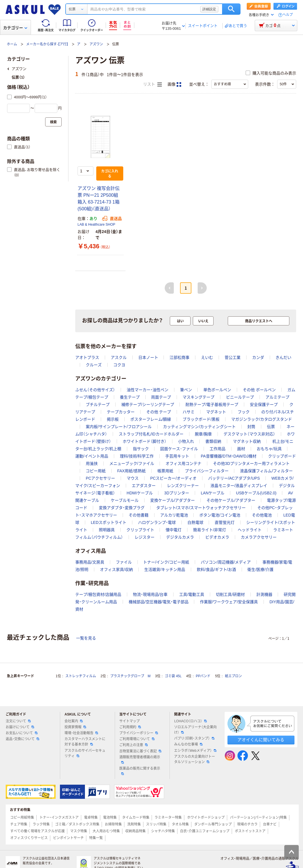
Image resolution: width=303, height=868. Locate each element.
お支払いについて (22, 733)
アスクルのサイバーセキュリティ (85, 753)
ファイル (124, 562)
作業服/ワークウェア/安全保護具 (229, 602)
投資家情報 (75, 727)
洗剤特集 (134, 824)
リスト (152, 84)
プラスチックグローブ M (130, 676)
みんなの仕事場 (188, 744)
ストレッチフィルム (81, 676)
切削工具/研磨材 (230, 594)
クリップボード (282, 456)
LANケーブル (213, 493)
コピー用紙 (96, 471)
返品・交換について (22, 739)
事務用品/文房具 (90, 562)
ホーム (12, 44)
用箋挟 (92, 463)
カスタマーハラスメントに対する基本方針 (85, 742)
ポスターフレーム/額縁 (151, 419)
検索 (231, 9)
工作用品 (218, 449)
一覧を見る (86, 638)
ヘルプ (288, 15)
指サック (141, 449)
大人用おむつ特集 (106, 831)
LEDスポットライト (109, 522)
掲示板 (113, 419)
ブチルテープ (98, 405)
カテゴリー (15, 28)
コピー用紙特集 (22, 818)
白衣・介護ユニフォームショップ (205, 831)
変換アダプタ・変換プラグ (122, 508)
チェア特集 (19, 824)
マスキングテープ (198, 397)
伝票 (271, 427)
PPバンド (203, 676)
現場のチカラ (247, 824)
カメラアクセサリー (259, 537)
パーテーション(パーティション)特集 (258, 818)
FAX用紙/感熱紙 (131, 471)
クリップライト (140, 530)
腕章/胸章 (203, 434)
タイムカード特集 (136, 818)
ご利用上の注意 (133, 745)
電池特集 (110, 818)
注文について (18, 721)
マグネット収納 (247, 441)
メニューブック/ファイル (132, 463)
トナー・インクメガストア (59, 818)
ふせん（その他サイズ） (95, 390)
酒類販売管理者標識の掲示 (140, 759)
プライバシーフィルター (207, 471)
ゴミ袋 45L (173, 676)
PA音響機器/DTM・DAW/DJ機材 (229, 456)
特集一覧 (96, 838)
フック (244, 412)
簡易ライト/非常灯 (210, 530)
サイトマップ (129, 721)
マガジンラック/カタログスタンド (262, 419)
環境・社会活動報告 (81, 733)
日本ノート (148, 357)
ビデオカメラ (217, 537)
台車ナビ (270, 824)
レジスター (145, 537)
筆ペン (186, 390)
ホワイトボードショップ (206, 818)
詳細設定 (209, 9)
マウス (133, 478)
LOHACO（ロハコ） (190, 721)
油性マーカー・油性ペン (148, 390)
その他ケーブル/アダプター (231, 500)
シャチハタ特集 (163, 831)
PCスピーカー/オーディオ (173, 478)
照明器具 (107, 530)
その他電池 (262, 515)
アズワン (96, 44)
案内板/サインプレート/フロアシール (119, 427)
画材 (241, 449)
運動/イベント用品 (92, 456)
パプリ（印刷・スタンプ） (194, 738)
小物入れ (186, 441)
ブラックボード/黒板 (201, 419)
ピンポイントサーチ (68, 838)
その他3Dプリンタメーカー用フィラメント (251, 463)
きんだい (283, 357)
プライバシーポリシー (139, 733)
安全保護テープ (264, 405)
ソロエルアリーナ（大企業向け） (195, 730)
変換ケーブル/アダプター (173, 500)
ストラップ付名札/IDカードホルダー (151, 434)
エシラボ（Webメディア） (195, 751)
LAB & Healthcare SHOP (96, 225)
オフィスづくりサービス (29, 838)
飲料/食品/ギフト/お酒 (216, 570)
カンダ (258, 357)
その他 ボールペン (259, 390)
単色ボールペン (217, 390)
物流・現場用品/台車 (150, 594)
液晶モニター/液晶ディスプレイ (239, 486)
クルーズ (94, 365)
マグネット (216, 412)
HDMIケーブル (140, 493)
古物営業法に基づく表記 (140, 751)
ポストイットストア (250, 831)
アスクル (119, 357)
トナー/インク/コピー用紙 (166, 562)
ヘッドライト (250, 530)
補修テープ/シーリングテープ (148, 405)
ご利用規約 (130, 727)
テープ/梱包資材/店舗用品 (98, 594)
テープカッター (121, 412)
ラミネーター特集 (168, 818)
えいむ (207, 357)
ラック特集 (41, 824)
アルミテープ (277, 397)
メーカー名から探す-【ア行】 (47, 44)
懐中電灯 (174, 530)
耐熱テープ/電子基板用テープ (212, 405)
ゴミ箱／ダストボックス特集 (77, 824)
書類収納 (213, 441)
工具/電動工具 (192, 594)
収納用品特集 (135, 831)
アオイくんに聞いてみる (261, 740)
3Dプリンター (177, 493)
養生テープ (130, 397)
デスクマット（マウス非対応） (249, 434)
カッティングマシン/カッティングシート (199, 427)
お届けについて (20, 727)
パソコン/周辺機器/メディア (226, 562)
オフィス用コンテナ (183, 463)
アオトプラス (87, 357)
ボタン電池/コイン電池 (220, 515)
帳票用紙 (165, 471)
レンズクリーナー (183, 486)
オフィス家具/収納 (116, 570)
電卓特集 (91, 818)
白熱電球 (195, 522)
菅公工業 (233, 357)
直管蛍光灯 (225, 522)
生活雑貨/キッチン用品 (165, 570)
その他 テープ (159, 412)
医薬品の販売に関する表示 (140, 771)
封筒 (251, 427)
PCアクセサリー (100, 478)
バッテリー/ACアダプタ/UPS (234, 478)
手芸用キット (177, 456)
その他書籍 (139, 515)
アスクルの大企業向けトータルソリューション (195, 759)
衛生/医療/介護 (260, 570)
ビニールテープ (240, 397)
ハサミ (189, 412)
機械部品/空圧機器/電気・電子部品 (159, 602)
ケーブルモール (125, 500)
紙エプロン (233, 676)
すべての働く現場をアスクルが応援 (37, 831)
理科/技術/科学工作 (137, 456)
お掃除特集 (113, 824)
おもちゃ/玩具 (269, 449)
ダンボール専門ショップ (213, 824)
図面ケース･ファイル (179, 449)
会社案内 (74, 721)
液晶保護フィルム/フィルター (266, 471)
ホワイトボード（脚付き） (145, 441)
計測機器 (264, 594)
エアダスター (144, 486)
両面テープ (161, 397)
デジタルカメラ (180, 537)
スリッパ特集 (156, 824)
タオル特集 (180, 824)
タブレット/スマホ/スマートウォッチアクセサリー (201, 508)
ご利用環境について (137, 739)
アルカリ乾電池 (174, 515)
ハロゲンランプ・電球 (157, 522)
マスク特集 (79, 831)
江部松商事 (179, 357)
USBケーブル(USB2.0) (256, 493)
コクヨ (119, 365)
